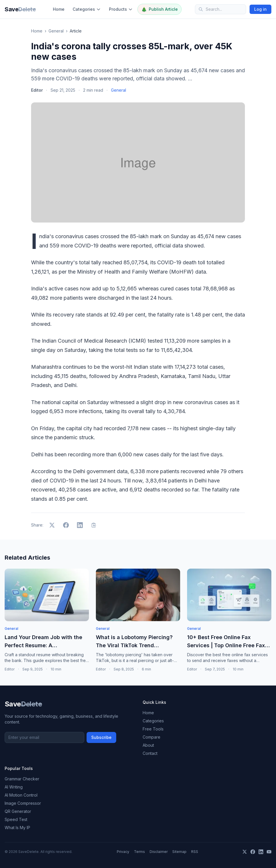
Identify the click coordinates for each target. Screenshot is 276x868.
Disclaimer (159, 852)
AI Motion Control (21, 795)
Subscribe (101, 737)
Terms (139, 852)
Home (59, 9)
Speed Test (16, 819)
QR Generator (18, 811)
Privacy (123, 852)
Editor (37, 90)
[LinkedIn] (261, 852)
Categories (87, 9)
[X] (245, 852)
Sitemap (179, 852)
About (148, 745)
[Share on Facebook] (66, 525)
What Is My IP (17, 828)
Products (121, 9)
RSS (195, 852)
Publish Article (159, 9)
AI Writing (14, 787)
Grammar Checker (22, 779)
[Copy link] (94, 525)
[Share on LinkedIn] (80, 525)
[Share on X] (52, 525)
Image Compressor (23, 803)
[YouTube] (269, 852)
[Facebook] (253, 852)
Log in (260, 9)
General (56, 31)
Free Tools (153, 729)
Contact (150, 753)
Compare (152, 737)
